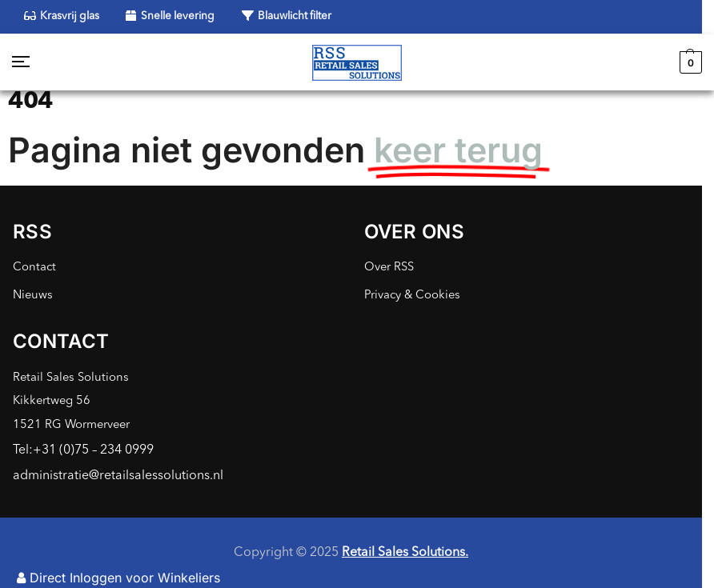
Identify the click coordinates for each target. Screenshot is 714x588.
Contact (34, 268)
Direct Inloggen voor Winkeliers (118, 578)
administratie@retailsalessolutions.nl (118, 476)
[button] (689, 62)
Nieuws (33, 296)
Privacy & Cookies (412, 296)
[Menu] (36, 62)
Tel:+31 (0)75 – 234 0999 (83, 450)
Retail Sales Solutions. (405, 553)
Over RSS (389, 268)
